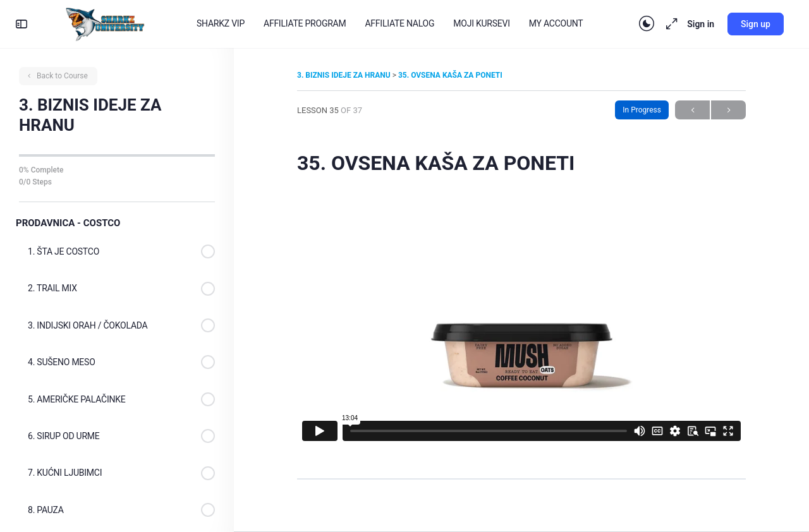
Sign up (756, 24)
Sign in (701, 24)
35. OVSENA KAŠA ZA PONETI (450, 75)
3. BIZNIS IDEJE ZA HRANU (345, 75)
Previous (692, 110)
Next (728, 110)
